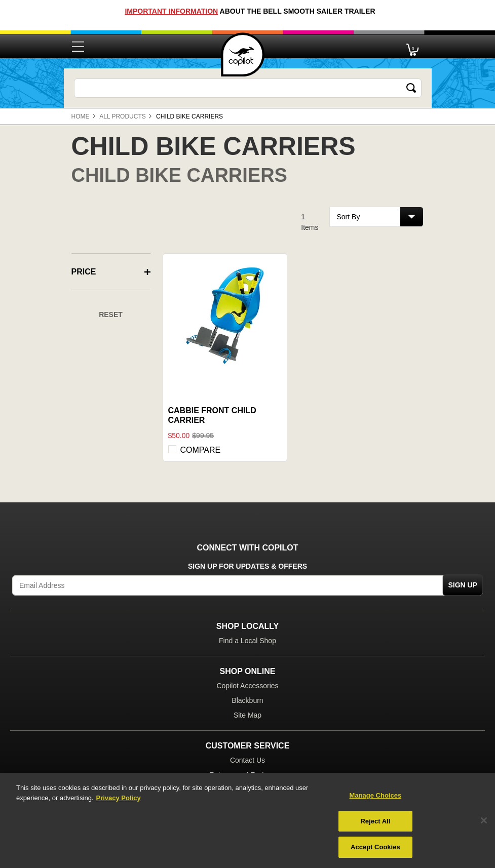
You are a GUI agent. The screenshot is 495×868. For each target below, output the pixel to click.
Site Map (247, 715)
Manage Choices (376, 795)
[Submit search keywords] (411, 88)
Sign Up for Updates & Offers (247, 566)
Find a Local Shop (247, 641)
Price (84, 272)
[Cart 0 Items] (413, 47)
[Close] (484, 820)
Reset (111, 314)
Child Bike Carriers (189, 116)
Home (81, 116)
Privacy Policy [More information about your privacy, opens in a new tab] (118, 798)
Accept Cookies (375, 847)
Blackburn (247, 700)
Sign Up (463, 585)
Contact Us (247, 760)
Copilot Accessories (247, 686)
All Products (123, 116)
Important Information (171, 11)
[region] (247, 820)
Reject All (375, 821)
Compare (201, 450)
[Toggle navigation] (78, 47)
